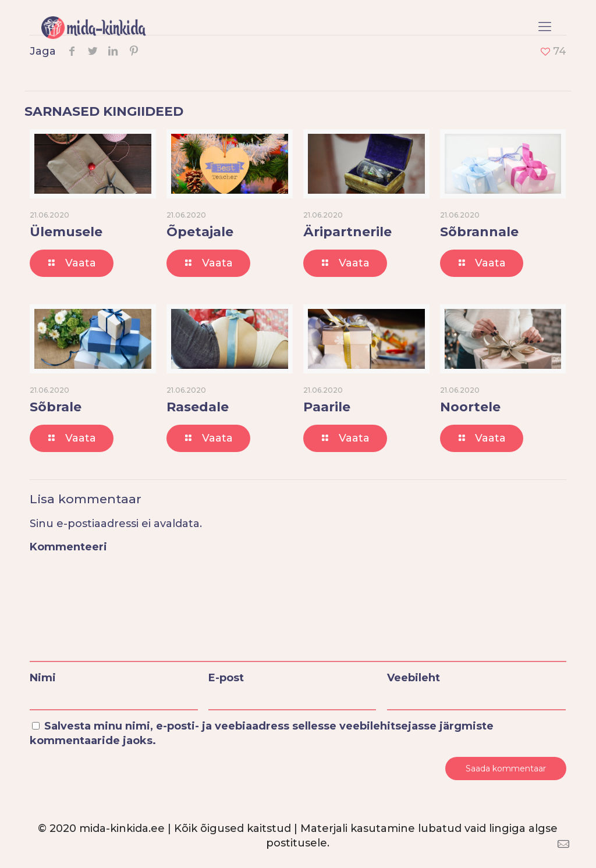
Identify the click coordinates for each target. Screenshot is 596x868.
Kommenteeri (68, 547)
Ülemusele (66, 232)
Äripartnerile (347, 232)
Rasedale (198, 407)
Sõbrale (56, 407)
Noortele (470, 407)
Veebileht (414, 678)
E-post (226, 678)
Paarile (327, 407)
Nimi (43, 678)
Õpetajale (200, 232)
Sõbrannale (479, 232)
